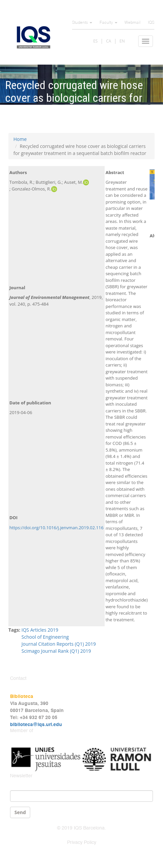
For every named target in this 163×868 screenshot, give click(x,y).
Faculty (108, 23)
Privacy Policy (82, 843)
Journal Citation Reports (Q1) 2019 (59, 644)
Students (82, 23)
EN (122, 41)
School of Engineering (45, 637)
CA (108, 41)
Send (20, 812)
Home (20, 139)
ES (95, 41)
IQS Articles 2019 (40, 630)
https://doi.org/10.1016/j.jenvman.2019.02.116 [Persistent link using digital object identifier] (57, 528)
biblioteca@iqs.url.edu (36, 725)
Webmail (132, 23)
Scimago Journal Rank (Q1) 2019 (56, 651)
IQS (151, 23)
